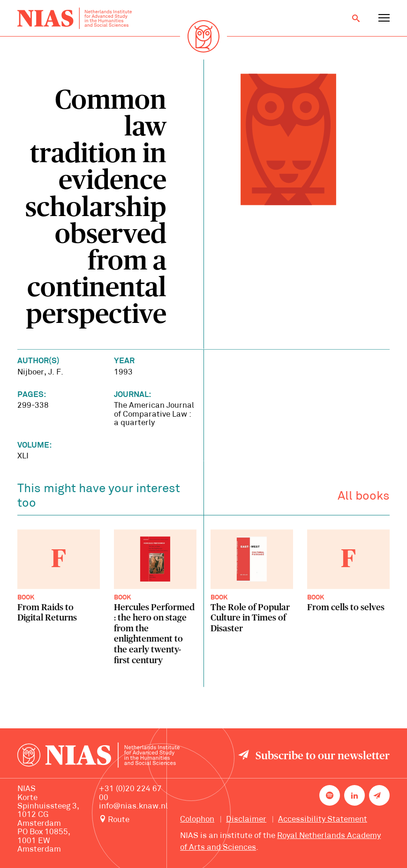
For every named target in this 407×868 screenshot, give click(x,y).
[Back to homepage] (75, 18)
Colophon (197, 819)
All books (364, 498)
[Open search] (356, 18)
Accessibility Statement (323, 819)
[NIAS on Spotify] (330, 795)
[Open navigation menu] (384, 18)
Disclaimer (246, 819)
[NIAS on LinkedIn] (354, 795)
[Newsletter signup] (379, 795)
